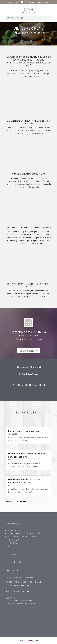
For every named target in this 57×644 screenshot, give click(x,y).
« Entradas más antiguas (17, 501)
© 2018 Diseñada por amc (28, 641)
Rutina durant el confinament (24, 431)
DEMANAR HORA (28, 351)
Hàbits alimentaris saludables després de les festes (24, 481)
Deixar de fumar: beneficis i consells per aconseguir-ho (27, 455)
